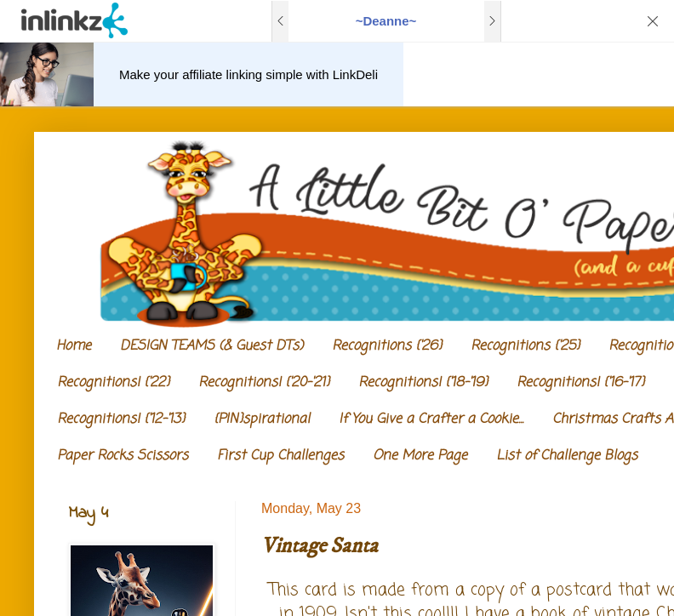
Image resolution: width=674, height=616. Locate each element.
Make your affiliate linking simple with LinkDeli (248, 74)
